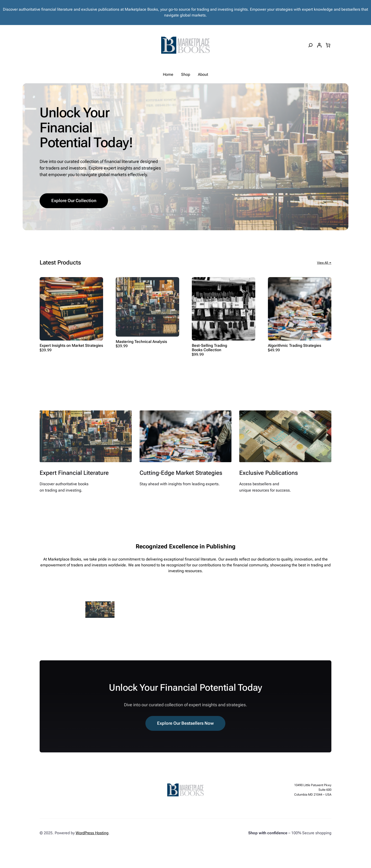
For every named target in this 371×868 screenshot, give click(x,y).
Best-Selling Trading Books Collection (209, 348)
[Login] (319, 45)
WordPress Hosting (92, 833)
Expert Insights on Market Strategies (71, 346)
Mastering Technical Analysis (141, 342)
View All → (324, 263)
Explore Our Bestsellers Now (185, 723)
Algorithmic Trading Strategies (295, 346)
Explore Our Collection (74, 200)
